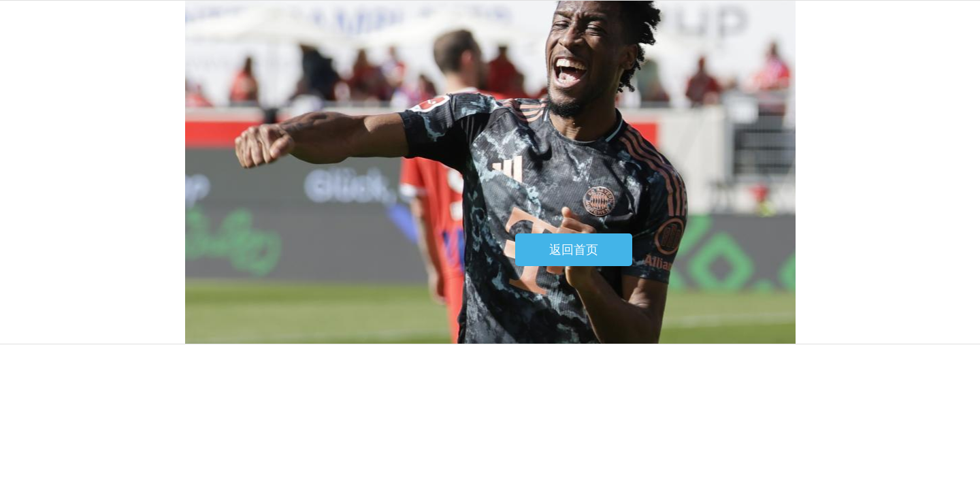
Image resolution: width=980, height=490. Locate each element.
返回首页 (574, 250)
